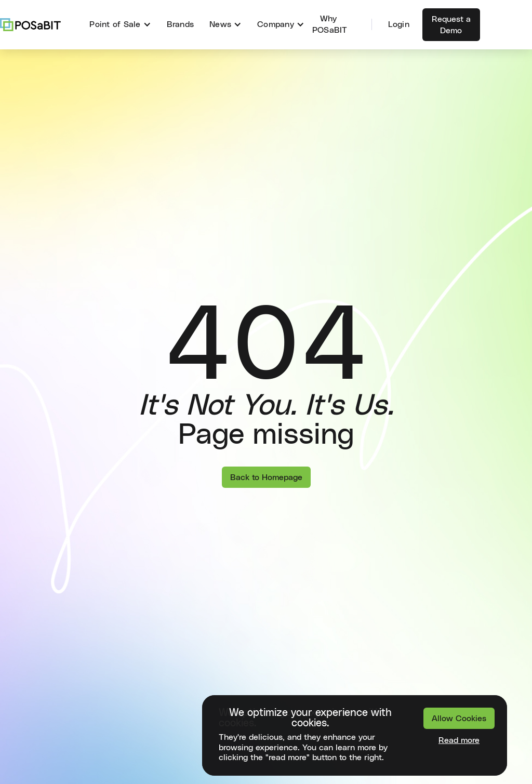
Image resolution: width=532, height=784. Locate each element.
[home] (30, 25)
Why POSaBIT (330, 24)
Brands (181, 24)
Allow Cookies (459, 719)
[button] (120, 24)
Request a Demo (451, 25)
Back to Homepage (266, 477)
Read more (459, 740)
